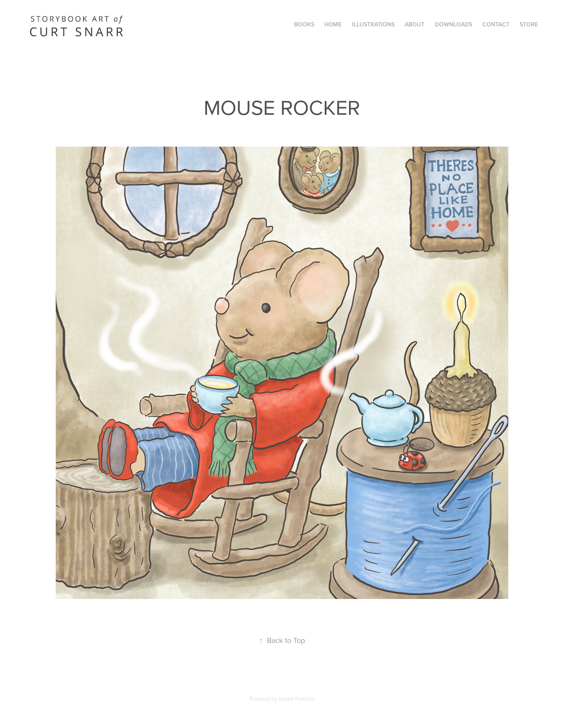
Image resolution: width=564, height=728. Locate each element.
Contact (496, 24)
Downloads (454, 24)
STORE (529, 24)
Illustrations (373, 24)
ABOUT (415, 24)
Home (333, 24)
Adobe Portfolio (296, 699)
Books (304, 24)
